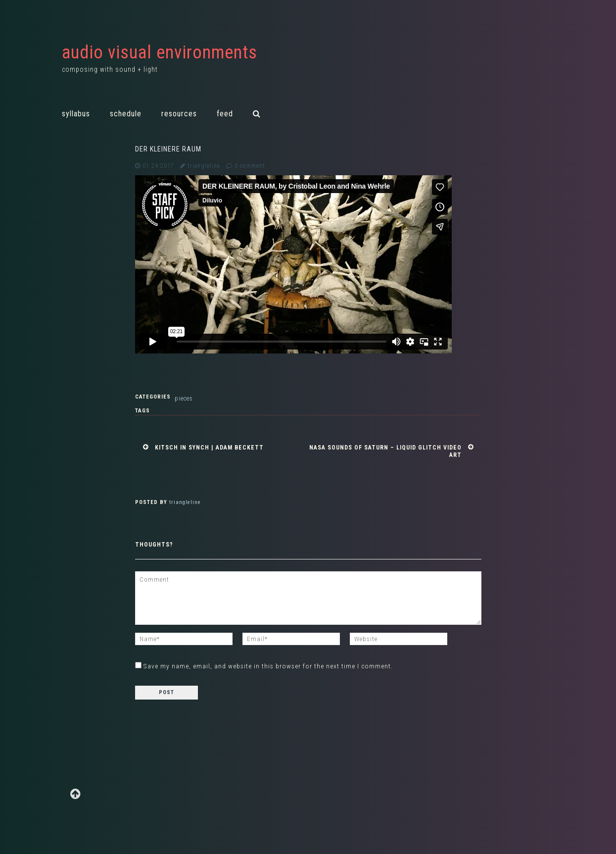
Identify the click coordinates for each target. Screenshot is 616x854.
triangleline (204, 166)
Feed (225, 114)
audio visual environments (160, 52)
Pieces (184, 399)
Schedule (126, 114)
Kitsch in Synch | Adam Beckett (209, 448)
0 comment (250, 166)
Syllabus (76, 114)
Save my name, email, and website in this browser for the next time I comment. (268, 666)
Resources (179, 114)
